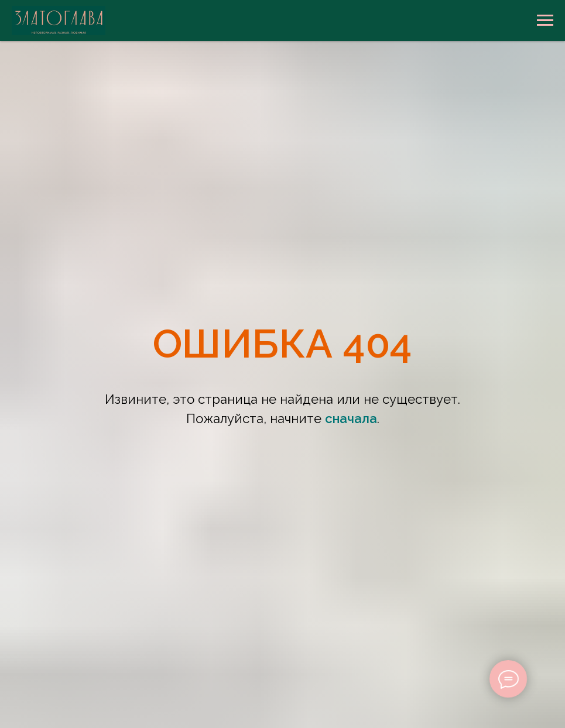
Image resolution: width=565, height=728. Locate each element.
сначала (351, 418)
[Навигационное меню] (545, 20)
